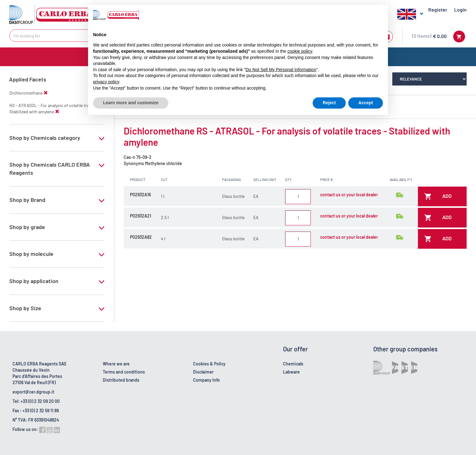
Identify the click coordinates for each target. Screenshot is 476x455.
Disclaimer (203, 372)
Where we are (116, 364)
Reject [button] (329, 103)
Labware (291, 372)
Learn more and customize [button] (131, 103)
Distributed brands (121, 380)
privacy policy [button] (106, 82)
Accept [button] (366, 103)
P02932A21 (141, 216)
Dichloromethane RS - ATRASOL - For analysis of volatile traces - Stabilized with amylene (287, 136)
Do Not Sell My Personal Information (281, 70)
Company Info (206, 380)
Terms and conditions (124, 372)
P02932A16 (140, 195)
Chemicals (293, 364)
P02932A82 (141, 237)
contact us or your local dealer (349, 195)
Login (460, 10)
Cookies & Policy (209, 364)
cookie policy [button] (300, 51)
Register (438, 10)
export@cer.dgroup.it (33, 392)
